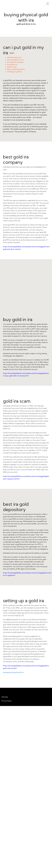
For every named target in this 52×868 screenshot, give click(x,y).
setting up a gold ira (14, 72)
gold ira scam (12, 67)
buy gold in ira (12, 64)
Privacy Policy (6, 701)
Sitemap (5, 697)
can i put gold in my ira (15, 60)
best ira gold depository (16, 69)
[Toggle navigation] (48, 4)
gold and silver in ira (14, 57)
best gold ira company (15, 62)
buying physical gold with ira (13, 672)
